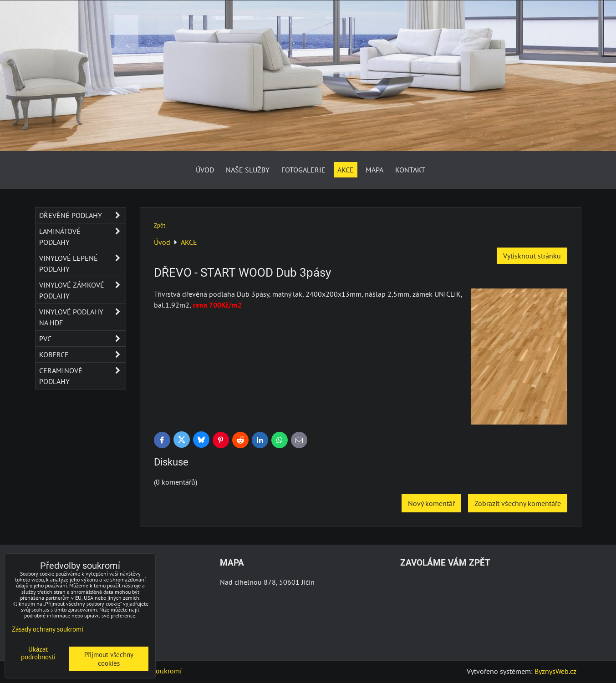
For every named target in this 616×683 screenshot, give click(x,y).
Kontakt (410, 170)
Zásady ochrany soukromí (48, 629)
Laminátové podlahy (82, 237)
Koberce (82, 354)
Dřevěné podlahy (82, 215)
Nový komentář (431, 503)
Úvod (205, 170)
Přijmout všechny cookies (109, 659)
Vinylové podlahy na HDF (82, 317)
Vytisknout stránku (532, 256)
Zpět (160, 225)
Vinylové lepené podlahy (82, 263)
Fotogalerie (303, 170)
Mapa (374, 170)
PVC (82, 339)
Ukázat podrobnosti (38, 653)
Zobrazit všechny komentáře (518, 503)
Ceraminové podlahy (82, 376)
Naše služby (248, 170)
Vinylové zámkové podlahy (82, 290)
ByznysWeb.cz (555, 671)
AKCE (346, 170)
